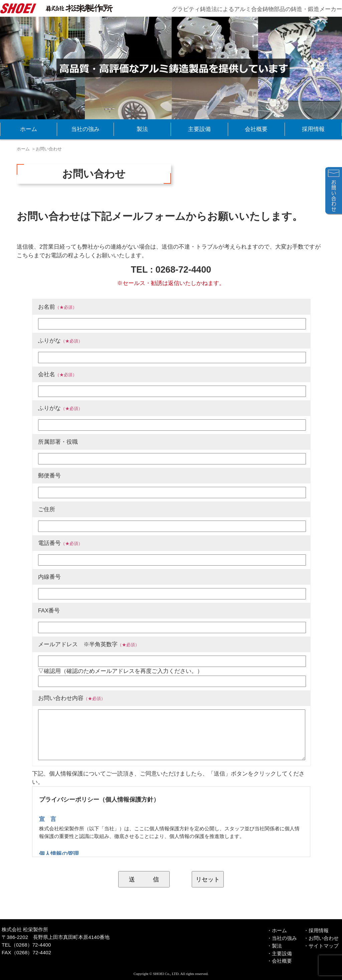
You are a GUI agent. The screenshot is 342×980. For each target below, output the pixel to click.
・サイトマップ (321, 946)
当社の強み (85, 129)
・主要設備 (279, 953)
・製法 (274, 946)
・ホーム (277, 930)
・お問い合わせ (321, 938)
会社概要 (256, 129)
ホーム (29, 129)
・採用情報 (316, 930)
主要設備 (199, 129)
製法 (142, 129)
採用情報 (313, 129)
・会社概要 (279, 961)
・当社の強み (282, 938)
